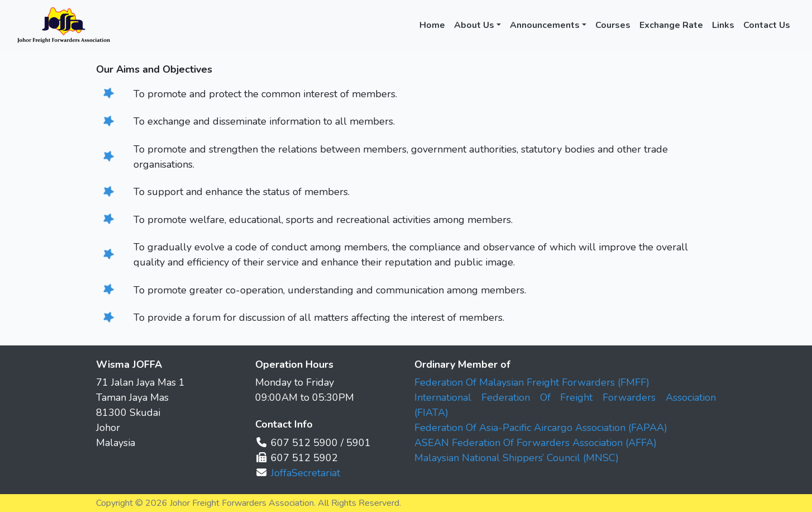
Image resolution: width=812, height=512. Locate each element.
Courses (613, 25)
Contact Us (767, 25)
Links (723, 25)
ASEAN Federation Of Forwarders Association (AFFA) (536, 443)
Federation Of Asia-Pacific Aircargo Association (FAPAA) (541, 428)
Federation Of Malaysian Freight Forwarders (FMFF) (532, 382)
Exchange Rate (671, 25)
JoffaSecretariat (305, 473)
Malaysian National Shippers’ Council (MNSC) (517, 458)
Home (432, 25)
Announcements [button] (545, 25)
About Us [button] (474, 25)
